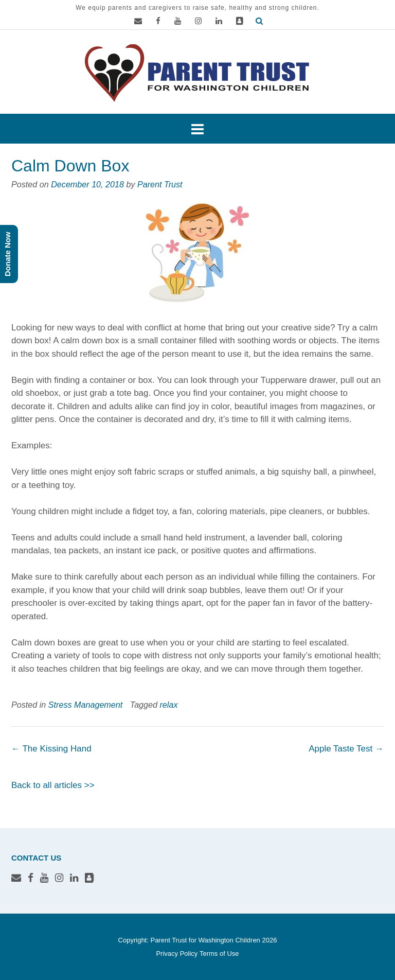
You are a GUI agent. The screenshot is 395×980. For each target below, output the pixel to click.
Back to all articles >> (53, 785)
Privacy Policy (177, 953)
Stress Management (85, 705)
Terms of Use (219, 953)
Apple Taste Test (346, 749)
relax (169, 705)
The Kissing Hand (51, 749)
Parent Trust (160, 184)
